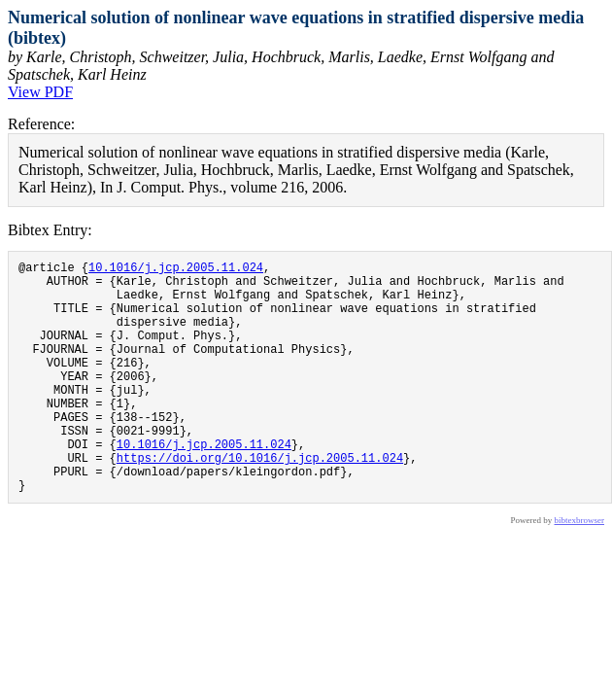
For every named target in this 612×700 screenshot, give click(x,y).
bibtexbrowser (580, 570)
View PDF (40, 92)
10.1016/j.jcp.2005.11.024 (176, 270)
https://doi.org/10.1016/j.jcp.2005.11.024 (260, 501)
